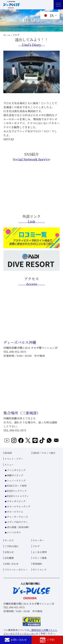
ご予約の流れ (11, 546)
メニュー (9, 465)
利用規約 (37, 564)
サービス (9, 540)
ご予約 (47, 640)
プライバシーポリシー (16, 570)
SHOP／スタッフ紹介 (44, 453)
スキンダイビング (16, 501)
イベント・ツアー (14, 459)
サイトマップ (39, 570)
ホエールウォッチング (18, 506)
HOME (8, 453)
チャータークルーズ (17, 517)
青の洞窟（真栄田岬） (19, 527)
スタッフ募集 (40, 558)
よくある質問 (40, 552)
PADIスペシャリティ (18, 496)
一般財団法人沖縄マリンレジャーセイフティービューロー (30, 632)
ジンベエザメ (14, 532)
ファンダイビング (16, 470)
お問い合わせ (16, 640)
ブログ (36, 546)
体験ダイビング (15, 475)
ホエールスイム (15, 512)
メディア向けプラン (17, 522)
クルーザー (38, 540)
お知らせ (9, 552)
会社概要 (9, 558)
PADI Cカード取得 (17, 486)
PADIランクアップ (17, 491)
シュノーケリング (16, 480)
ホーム (7, 35)
